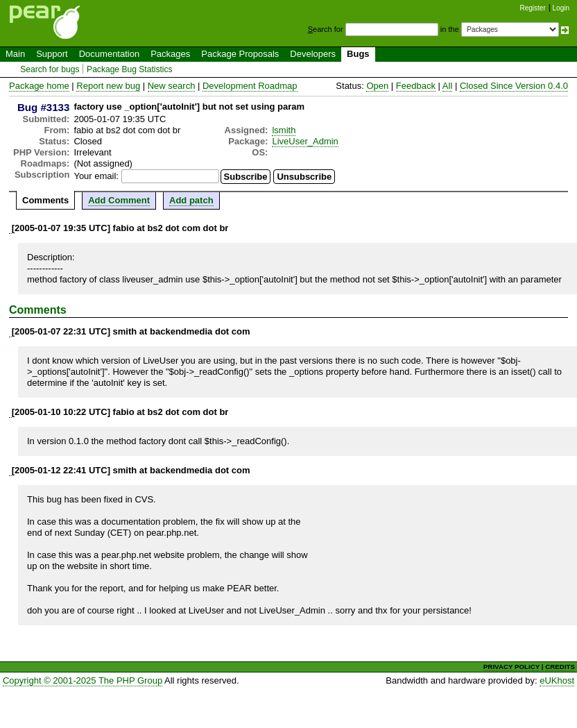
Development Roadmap (250, 86)
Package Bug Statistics (130, 69)
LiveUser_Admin (305, 141)
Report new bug (108, 86)
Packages (170, 54)
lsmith (284, 130)
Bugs (358, 54)
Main (15, 54)
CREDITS (560, 667)
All (447, 86)
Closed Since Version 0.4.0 (514, 86)
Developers (313, 54)
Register (533, 8)
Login (561, 8)
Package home (39, 86)
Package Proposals (240, 54)
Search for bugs (50, 69)
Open (377, 86)
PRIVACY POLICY (511, 667)
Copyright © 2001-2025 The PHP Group (83, 680)
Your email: (96, 176)
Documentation (109, 54)
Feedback (416, 86)
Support (52, 54)
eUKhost (557, 680)
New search (172, 86)
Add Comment (119, 200)
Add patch (191, 200)
